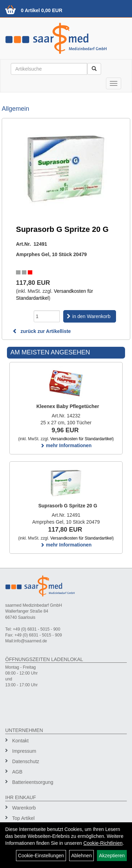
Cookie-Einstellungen (41, 856)
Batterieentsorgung (33, 782)
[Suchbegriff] (49, 69)
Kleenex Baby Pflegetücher (68, 406)
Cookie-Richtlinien (103, 843)
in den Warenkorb (91, 316)
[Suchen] (94, 69)
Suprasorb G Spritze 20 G (68, 506)
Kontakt (20, 741)
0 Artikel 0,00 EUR (42, 10)
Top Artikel (23, 818)
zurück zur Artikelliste (42, 331)
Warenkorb (24, 808)
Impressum (24, 751)
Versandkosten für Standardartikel (81, 439)
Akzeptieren (112, 856)
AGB (17, 772)
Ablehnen (81, 856)
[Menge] (47, 316)
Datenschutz (26, 761)
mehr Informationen (66, 445)
